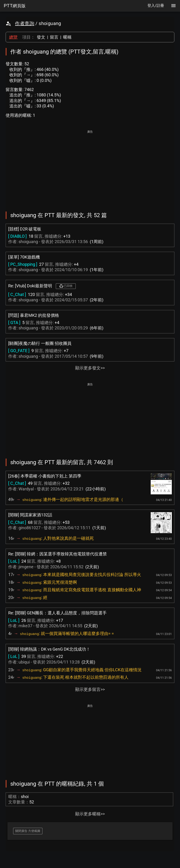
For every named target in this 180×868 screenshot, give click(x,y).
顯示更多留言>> (90, 689)
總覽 (13, 37)
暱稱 (67, 37)
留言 (54, 37)
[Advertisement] (90, 168)
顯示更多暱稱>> (90, 814)
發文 (41, 37)
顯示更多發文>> (90, 368)
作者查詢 (25, 23)
